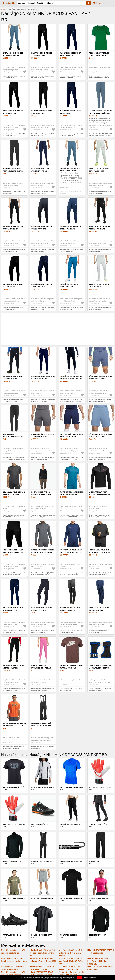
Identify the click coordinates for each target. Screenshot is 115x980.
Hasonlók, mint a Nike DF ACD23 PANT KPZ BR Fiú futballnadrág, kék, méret (101, 135)
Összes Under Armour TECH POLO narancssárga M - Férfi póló (13, 747)
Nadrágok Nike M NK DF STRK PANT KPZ (71, 286)
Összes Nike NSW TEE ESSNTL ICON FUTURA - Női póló (71, 690)
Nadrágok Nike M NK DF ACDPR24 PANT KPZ (99, 228)
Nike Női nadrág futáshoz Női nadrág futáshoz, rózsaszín (41, 668)
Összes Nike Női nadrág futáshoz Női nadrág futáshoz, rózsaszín (43, 690)
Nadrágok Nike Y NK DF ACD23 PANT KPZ (13, 112)
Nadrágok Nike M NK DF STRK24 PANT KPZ (42, 228)
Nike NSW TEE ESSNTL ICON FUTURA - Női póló (72, 667)
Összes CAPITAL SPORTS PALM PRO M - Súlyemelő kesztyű (100, 690)
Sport (3, 9)
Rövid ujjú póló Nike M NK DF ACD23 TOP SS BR (14, 493)
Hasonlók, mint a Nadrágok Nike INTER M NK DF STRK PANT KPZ (43, 400)
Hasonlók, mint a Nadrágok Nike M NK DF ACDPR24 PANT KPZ (100, 250)
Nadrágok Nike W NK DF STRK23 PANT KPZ (13, 609)
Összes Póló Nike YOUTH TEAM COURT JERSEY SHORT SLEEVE (99, 77)
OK (80, 978)
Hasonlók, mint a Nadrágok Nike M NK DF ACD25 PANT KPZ (14, 308)
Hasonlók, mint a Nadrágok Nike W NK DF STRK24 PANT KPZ (43, 632)
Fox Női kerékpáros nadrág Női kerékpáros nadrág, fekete (42, 494)
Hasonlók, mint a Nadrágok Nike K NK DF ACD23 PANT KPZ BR (14, 77)
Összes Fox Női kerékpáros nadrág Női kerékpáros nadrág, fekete (43, 516)
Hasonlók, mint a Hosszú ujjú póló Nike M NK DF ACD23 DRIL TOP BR (43, 574)
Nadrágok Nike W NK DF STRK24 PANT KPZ (42, 609)
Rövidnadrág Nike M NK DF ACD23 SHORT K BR (101, 378)
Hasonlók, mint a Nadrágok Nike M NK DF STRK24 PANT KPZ (43, 250)
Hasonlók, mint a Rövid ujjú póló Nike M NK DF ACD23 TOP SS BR (14, 516)
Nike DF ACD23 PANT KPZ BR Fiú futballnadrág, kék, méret (100, 113)
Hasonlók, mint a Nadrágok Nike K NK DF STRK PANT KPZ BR (43, 193)
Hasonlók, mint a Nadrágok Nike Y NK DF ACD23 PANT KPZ (14, 135)
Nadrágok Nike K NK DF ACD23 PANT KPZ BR (13, 54)
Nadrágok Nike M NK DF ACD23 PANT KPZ (42, 54)
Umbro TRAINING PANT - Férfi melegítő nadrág (13, 170)
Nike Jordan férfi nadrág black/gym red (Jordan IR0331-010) (98, 961)
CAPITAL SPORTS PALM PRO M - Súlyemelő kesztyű (100, 667)
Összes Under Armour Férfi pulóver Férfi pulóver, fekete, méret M (100, 516)
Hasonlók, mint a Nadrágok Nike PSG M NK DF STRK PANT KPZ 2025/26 (71, 400)
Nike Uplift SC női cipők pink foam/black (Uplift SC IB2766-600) (71, 961)
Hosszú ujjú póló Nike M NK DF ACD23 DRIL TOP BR (43, 551)
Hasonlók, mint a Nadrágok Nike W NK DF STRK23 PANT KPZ (14, 632)
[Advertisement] (57, 329)
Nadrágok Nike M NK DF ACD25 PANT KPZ (13, 286)
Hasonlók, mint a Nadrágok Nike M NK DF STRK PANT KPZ (72, 308)
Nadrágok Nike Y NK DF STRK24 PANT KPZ (70, 609)
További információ (89, 978)
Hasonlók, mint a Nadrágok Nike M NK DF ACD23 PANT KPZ (43, 77)
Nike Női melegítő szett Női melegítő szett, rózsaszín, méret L (70, 953)
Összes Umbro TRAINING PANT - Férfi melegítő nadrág (14, 193)
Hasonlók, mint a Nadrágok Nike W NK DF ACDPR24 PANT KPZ (14, 690)
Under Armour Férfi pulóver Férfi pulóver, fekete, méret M (100, 494)
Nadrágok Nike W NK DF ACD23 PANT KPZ (42, 112)
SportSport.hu (9, 3)
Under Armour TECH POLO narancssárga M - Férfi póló (14, 726)
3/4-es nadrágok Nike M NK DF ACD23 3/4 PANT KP (13, 551)
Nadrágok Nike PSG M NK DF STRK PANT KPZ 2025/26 (71, 378)
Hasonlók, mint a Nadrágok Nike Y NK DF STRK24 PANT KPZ (71, 632)
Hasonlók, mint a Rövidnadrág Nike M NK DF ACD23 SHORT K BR (100, 400)
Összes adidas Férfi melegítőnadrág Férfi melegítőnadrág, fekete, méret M (14, 458)
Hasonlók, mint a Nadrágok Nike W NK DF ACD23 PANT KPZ (43, 135)
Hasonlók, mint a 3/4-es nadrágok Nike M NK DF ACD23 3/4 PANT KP (14, 574)
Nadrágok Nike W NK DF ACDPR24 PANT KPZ (13, 667)
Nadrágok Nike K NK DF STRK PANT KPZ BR (42, 170)
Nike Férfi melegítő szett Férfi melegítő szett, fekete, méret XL (43, 953)
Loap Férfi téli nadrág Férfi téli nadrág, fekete (43, 725)
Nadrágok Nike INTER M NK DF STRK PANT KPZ (43, 378)
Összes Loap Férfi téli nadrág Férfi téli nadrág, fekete (43, 747)
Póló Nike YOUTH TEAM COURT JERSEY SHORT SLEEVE (99, 55)
